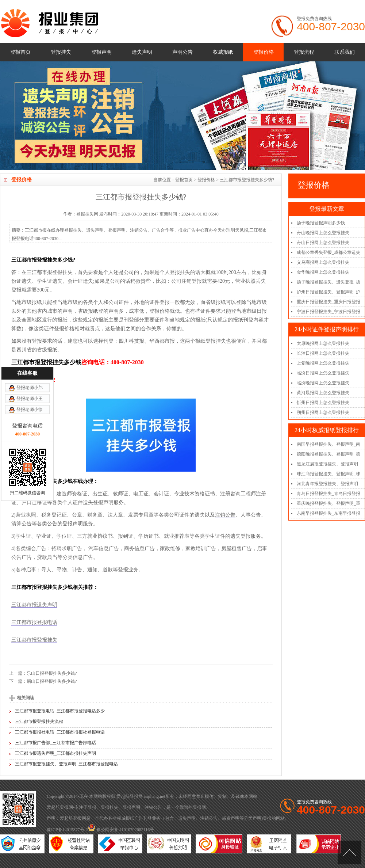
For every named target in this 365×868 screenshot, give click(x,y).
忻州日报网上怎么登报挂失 (323, 403)
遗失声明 (142, 52)
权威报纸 (223, 52)
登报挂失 (61, 52)
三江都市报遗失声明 (34, 605)
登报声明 (101, 52)
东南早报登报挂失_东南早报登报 (328, 513)
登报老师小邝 (30, 342)
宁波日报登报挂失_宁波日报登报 (328, 312)
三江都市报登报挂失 (34, 640)
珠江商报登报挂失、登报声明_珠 (328, 474)
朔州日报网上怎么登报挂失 (323, 412)
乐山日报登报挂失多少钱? (52, 673)
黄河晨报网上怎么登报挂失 (323, 393)
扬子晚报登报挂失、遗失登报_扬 (328, 282)
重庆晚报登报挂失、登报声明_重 (328, 503)
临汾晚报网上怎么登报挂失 (323, 383)
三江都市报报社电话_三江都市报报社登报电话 (60, 732)
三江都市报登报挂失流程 (39, 722)
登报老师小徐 (30, 364)
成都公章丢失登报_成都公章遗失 (328, 252)
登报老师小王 (30, 353)
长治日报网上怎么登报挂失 (323, 353)
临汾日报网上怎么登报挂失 (323, 373)
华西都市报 (162, 341)
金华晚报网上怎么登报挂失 (323, 272)
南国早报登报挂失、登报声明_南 (328, 444)
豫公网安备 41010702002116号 (121, 830)
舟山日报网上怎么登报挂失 (323, 243)
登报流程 (304, 52)
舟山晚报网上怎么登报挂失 (323, 233)
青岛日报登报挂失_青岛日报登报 (328, 494)
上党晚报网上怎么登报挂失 (323, 363)
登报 (92, 807)
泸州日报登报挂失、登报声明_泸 (328, 292)
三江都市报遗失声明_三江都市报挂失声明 (55, 753)
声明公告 (182, 52)
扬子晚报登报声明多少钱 (321, 223)
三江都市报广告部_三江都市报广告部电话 (55, 743)
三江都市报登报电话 (34, 622)
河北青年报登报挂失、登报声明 (327, 484)
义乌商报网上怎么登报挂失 (323, 262)
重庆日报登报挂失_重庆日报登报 (328, 302)
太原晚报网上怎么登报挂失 (323, 343)
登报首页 (20, 52)
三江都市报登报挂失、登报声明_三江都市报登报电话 (66, 764)
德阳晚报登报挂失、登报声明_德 (328, 454)
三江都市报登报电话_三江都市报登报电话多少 (60, 711)
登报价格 (264, 52)
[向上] (349, 852)
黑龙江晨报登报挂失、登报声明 (327, 464)
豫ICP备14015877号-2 (67, 830)
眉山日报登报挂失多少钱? (52, 681)
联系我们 (345, 52)
